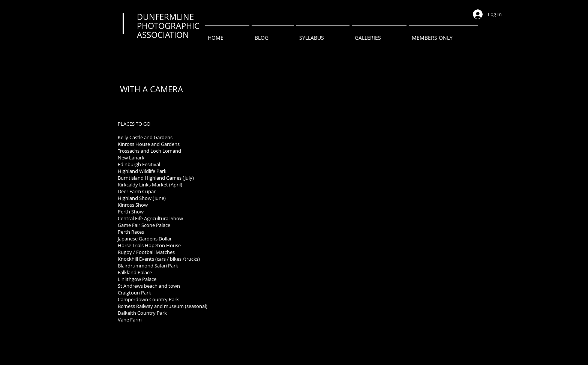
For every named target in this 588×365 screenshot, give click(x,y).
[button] (379, 34)
